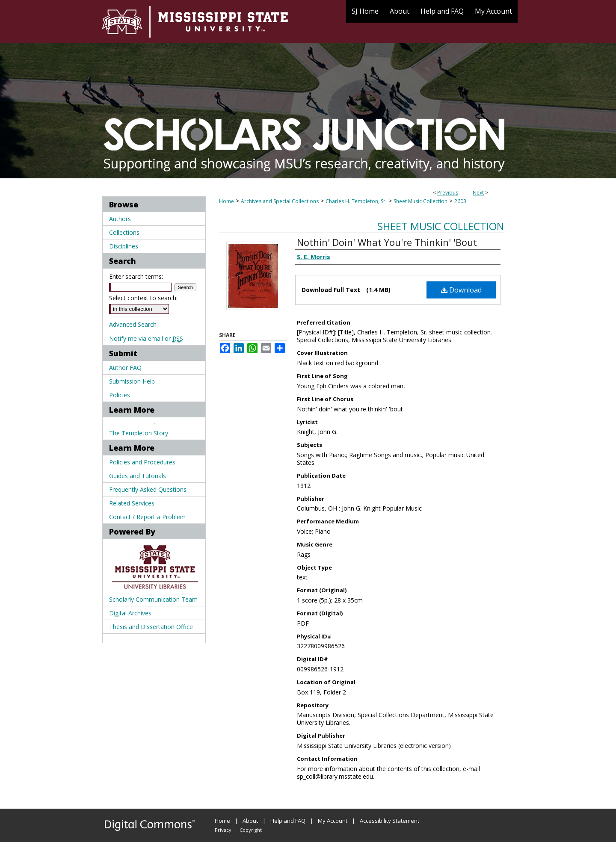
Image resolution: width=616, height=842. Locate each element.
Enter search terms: (136, 276)
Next (478, 193)
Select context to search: (143, 298)
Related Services (132, 503)
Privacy (223, 830)
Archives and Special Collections (280, 201)
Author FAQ (125, 368)
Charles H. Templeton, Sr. (356, 201)
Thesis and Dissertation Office (151, 627)
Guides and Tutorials (138, 476)
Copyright (251, 830)
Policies (120, 395)
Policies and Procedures (142, 462)
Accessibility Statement (389, 821)
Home (227, 201)
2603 (460, 201)
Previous (448, 193)
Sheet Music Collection (421, 201)
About (250, 821)
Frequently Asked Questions (148, 489)
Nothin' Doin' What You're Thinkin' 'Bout (387, 242)
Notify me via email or (146, 338)
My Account (333, 821)
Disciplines (124, 246)
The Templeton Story (139, 433)
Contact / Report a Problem (147, 517)
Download (461, 290)
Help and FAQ (288, 821)
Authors (120, 219)
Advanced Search (133, 324)
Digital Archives (130, 613)
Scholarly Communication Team (153, 599)
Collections (124, 232)
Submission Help (132, 381)
